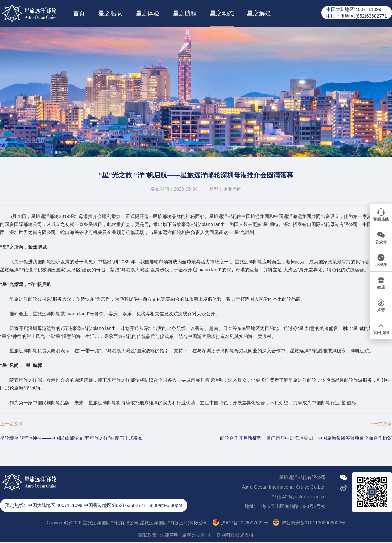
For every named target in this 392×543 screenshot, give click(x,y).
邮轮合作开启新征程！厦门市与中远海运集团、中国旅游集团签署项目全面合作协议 (306, 438)
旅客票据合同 (196, 535)
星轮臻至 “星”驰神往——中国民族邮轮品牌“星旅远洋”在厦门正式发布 (71, 438)
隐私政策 (147, 535)
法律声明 (169, 535)
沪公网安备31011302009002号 (313, 523)
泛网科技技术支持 (235, 535)
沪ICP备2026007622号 (245, 523)
